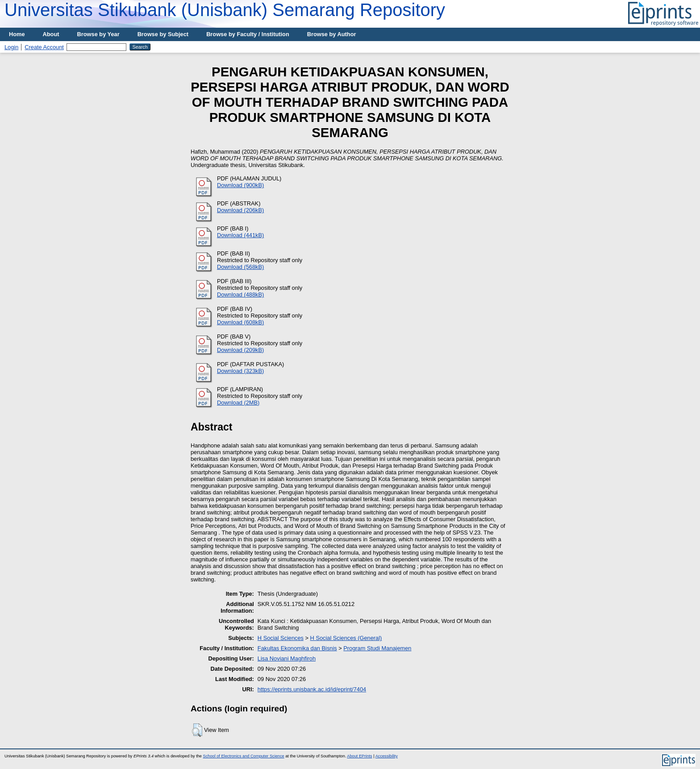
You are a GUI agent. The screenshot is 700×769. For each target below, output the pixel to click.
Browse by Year (98, 34)
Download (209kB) (240, 350)
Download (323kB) (240, 371)
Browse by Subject (163, 34)
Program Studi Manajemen (377, 648)
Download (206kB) (240, 210)
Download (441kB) (240, 235)
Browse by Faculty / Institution (248, 34)
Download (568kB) (240, 267)
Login (11, 47)
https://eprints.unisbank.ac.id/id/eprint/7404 (312, 689)
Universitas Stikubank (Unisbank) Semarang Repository (225, 10)
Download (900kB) (240, 185)
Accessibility (387, 756)
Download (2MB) (238, 403)
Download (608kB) (240, 322)
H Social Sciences (281, 638)
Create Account (44, 47)
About (51, 34)
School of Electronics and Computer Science (244, 756)
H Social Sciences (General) (346, 638)
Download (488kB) (240, 295)
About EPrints (359, 756)
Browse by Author (332, 34)
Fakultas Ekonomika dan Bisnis (297, 648)
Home (17, 34)
